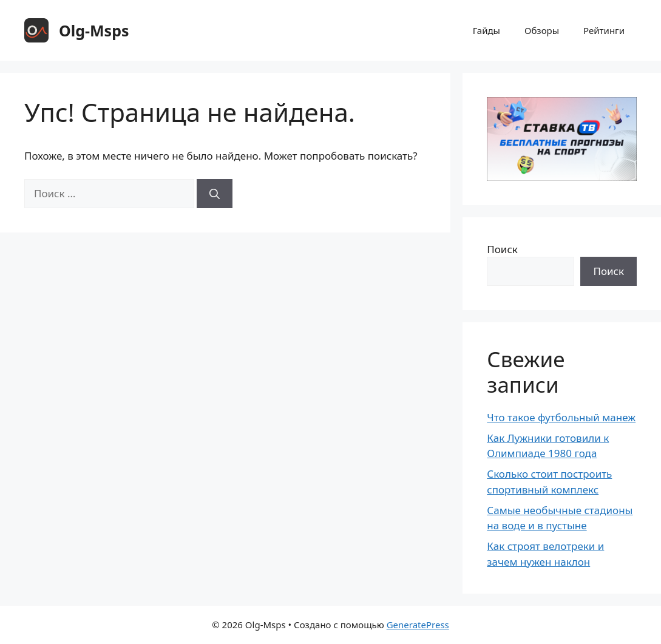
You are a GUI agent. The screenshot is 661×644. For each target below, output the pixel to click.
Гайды (486, 30)
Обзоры (542, 30)
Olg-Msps (94, 30)
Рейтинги (604, 30)
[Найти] (215, 194)
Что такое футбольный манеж (561, 417)
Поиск (502, 249)
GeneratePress (418, 625)
